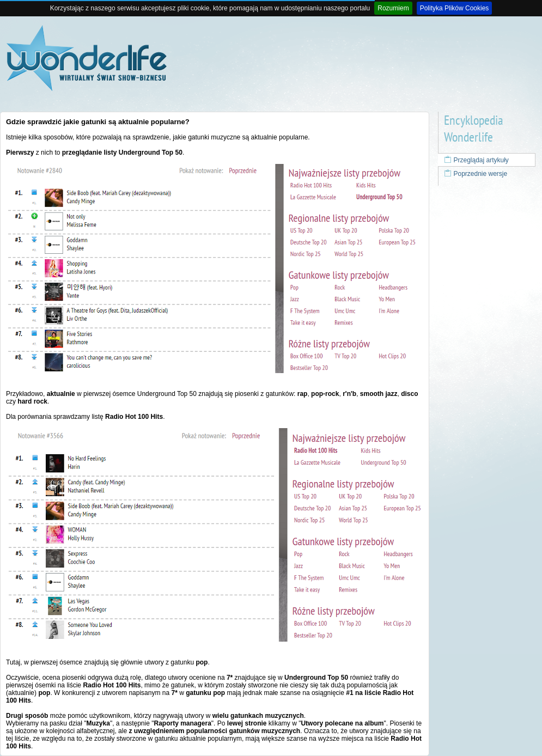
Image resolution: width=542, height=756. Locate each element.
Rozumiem (393, 8)
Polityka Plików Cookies (455, 8)
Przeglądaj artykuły (476, 160)
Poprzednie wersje (476, 174)
